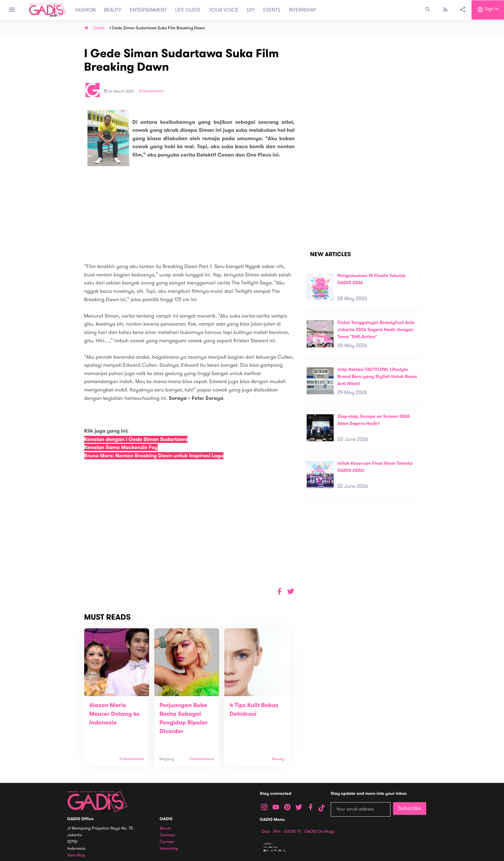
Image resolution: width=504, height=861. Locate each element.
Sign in (488, 10)
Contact (167, 835)
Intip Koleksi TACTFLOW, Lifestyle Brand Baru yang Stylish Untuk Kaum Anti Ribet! (377, 376)
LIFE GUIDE (188, 10)
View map (76, 855)
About (165, 828)
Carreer (167, 842)
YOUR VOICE (224, 10)
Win (277, 831)
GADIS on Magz (319, 831)
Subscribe (410, 808)
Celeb (99, 28)
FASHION (85, 10)
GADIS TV (292, 831)
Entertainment (151, 91)
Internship (169, 849)
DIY (251, 10)
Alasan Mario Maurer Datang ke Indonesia (115, 714)
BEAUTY (113, 10)
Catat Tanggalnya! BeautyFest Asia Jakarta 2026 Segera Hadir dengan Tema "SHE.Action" (376, 329)
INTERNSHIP (302, 10)
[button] (291, 592)
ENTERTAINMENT (148, 10)
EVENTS (272, 10)
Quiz (266, 831)
